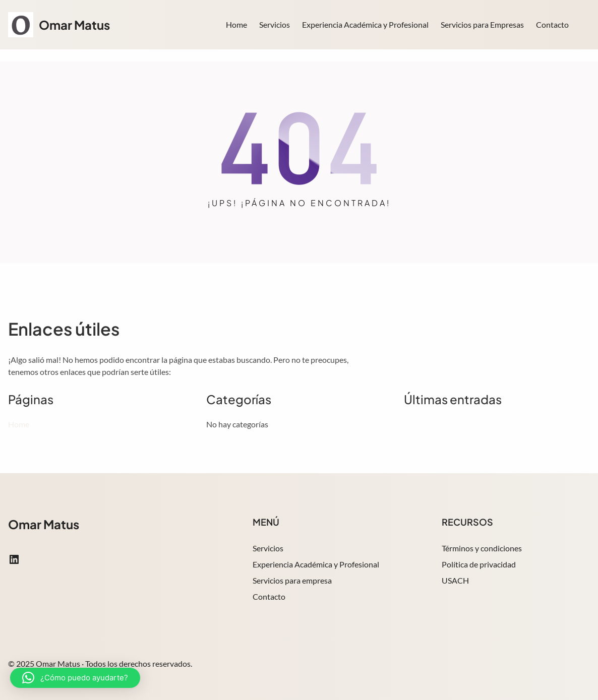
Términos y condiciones (482, 548)
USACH (455, 580)
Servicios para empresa (292, 580)
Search (585, 26)
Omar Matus (74, 25)
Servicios (268, 548)
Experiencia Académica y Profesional (316, 564)
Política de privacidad (479, 564)
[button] (75, 678)
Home (236, 24)
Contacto (269, 596)
